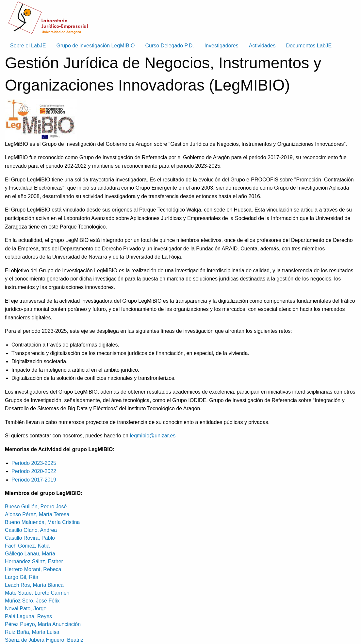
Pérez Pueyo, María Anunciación (43, 624)
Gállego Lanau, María (30, 554)
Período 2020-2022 (34, 471)
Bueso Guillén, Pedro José (36, 507)
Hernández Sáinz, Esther (34, 561)
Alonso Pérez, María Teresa (37, 514)
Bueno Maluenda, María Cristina (42, 522)
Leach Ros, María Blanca (34, 585)
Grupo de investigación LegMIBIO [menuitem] (95, 46)
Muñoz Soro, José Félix (32, 601)
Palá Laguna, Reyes (28, 616)
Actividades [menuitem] (262, 46)
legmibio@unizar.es (153, 436)
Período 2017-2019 (34, 480)
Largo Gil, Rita (22, 577)
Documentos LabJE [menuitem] (309, 46)
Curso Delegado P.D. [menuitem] (170, 46)
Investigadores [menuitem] (222, 46)
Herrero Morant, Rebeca (33, 569)
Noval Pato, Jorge (26, 609)
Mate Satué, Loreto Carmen (37, 593)
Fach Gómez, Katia (27, 546)
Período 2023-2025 (34, 463)
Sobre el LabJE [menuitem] (28, 46)
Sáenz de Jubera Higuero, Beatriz (44, 640)
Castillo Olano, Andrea (31, 530)
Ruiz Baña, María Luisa (32, 632)
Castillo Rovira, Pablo (30, 538)
